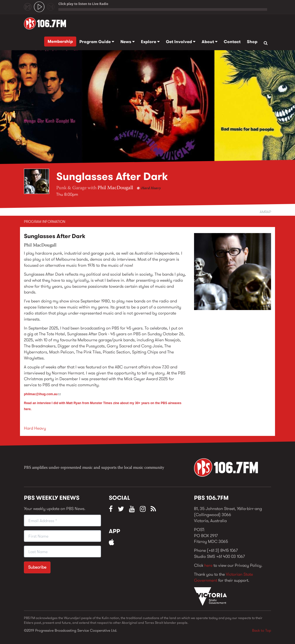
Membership (60, 41)
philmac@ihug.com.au (42, 394)
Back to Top (262, 630)
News (128, 42)
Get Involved (181, 42)
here (208, 565)
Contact (232, 42)
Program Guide (97, 42)
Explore (150, 42)
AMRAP (265, 212)
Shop (252, 42)
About (210, 42)
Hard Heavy (151, 188)
